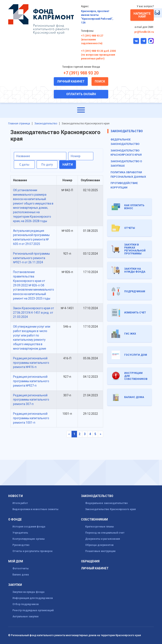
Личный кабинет (71, 81)
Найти (68, 165)
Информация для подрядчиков (33, 598)
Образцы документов (99, 545)
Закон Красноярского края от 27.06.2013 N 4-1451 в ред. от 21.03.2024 (34, 313)
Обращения (90, 561)
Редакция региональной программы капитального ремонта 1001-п (31, 418)
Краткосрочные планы (100, 527)
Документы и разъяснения (103, 539)
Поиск (100, 81)
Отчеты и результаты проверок (32, 551)
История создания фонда (29, 527)
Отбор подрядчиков (26, 604)
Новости (16, 496)
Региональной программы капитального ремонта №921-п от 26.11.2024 (31, 258)
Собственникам (94, 520)
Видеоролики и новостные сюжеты (35, 509)
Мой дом (16, 561)
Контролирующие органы (29, 539)
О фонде (15, 520)
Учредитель (20, 533)
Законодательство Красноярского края (110, 509)
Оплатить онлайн (81, 94)
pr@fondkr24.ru (144, 32)
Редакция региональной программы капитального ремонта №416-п (31, 363)
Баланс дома (21, 575)
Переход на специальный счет (105, 533)
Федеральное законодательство (107, 503)
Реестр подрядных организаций (33, 610)
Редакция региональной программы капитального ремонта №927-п (31, 381)
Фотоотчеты (21, 568)
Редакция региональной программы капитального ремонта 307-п (31, 400)
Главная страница (19, 124)
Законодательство (46, 124)
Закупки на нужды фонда (28, 592)
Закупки (15, 585)
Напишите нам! (142, 15)
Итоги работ (20, 503)
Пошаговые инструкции (100, 551)
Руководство (21, 545)
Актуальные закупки (25, 617)
